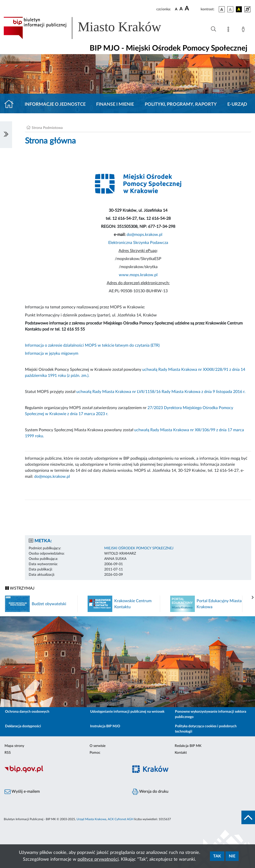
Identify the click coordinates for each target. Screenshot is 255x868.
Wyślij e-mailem (22, 792)
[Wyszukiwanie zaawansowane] (213, 29)
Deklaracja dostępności (23, 726)
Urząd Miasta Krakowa (91, 819)
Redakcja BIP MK (188, 746)
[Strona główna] (11, 104)
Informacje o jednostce (55, 104)
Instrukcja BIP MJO (105, 726)
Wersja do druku (150, 792)
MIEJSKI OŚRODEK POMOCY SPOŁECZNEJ (139, 548)
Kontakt (181, 753)
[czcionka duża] (192, 9)
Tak (217, 856)
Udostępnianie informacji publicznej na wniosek (127, 712)
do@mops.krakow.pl (144, 235)
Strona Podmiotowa (47, 128)
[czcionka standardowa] (176, 9)
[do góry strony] (248, 817)
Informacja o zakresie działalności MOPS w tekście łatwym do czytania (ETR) (92, 345)
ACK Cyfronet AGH (121, 819)
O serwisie (98, 746)
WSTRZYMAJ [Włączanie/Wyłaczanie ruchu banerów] (20, 588)
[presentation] (253, 598)
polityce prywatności (98, 859)
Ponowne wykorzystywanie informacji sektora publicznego (211, 714)
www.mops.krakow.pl (138, 275)
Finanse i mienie (115, 104)
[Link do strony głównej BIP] (90, 28)
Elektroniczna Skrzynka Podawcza (138, 243)
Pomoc (95, 753)
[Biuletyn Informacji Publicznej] (64, 772)
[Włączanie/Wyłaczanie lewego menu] (6, 135)
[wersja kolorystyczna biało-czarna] (230, 9)
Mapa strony (14, 746)
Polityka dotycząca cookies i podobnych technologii (206, 729)
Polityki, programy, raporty (181, 104)
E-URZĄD (237, 104)
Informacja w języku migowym (52, 353)
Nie (232, 856)
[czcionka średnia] (181, 9)
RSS (8, 753)
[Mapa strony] (229, 30)
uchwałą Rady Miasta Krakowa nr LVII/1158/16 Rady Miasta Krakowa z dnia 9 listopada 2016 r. (161, 392)
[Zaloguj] (244, 30)
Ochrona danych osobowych (27, 712)
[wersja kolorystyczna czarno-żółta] (239, 9)
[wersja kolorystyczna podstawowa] (222, 9)
